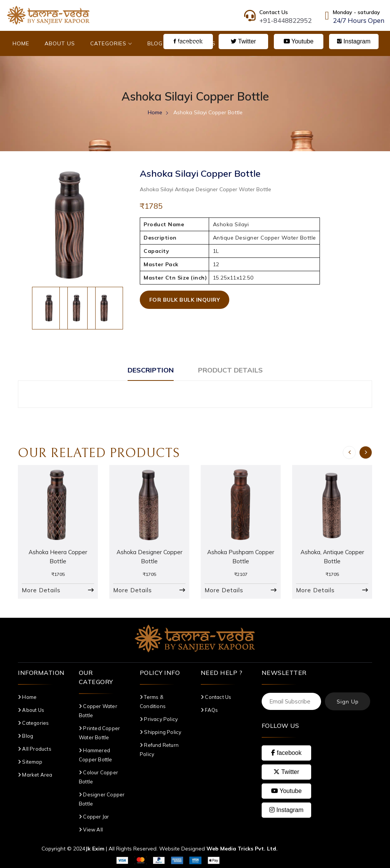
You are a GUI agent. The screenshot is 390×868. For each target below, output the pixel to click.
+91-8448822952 (285, 20)
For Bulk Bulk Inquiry (185, 300)
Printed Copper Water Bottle (99, 733)
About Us (60, 43)
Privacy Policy (159, 719)
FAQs (209, 710)
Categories (111, 43)
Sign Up (348, 702)
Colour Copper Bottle (98, 777)
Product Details (230, 370)
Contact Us (197, 43)
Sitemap (30, 762)
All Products (35, 749)
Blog (155, 43)
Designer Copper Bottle (102, 799)
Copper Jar (94, 817)
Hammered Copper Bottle (96, 755)
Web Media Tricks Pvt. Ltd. (242, 849)
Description (151, 370)
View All (91, 830)
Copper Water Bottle (98, 711)
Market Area (35, 775)
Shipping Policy (161, 732)
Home (21, 43)
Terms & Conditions (153, 702)
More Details (41, 590)
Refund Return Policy (159, 750)
